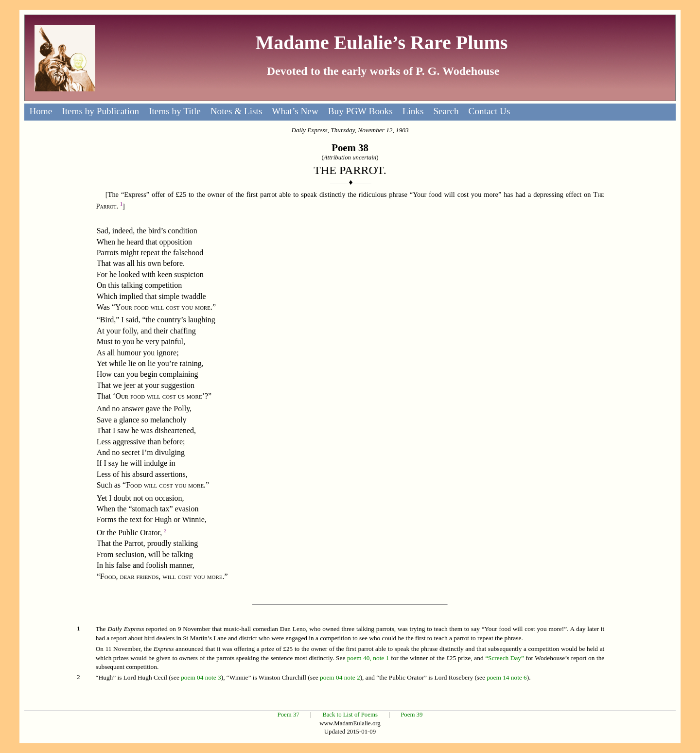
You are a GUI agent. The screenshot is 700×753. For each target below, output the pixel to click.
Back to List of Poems (350, 715)
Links (413, 111)
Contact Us (490, 111)
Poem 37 (289, 715)
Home (41, 111)
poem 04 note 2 (340, 677)
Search (446, 111)
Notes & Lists (236, 111)
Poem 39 (411, 715)
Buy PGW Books (360, 111)
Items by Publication (100, 111)
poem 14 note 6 (507, 677)
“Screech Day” (505, 658)
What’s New (295, 111)
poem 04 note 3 (201, 677)
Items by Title (175, 111)
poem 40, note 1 (368, 658)
